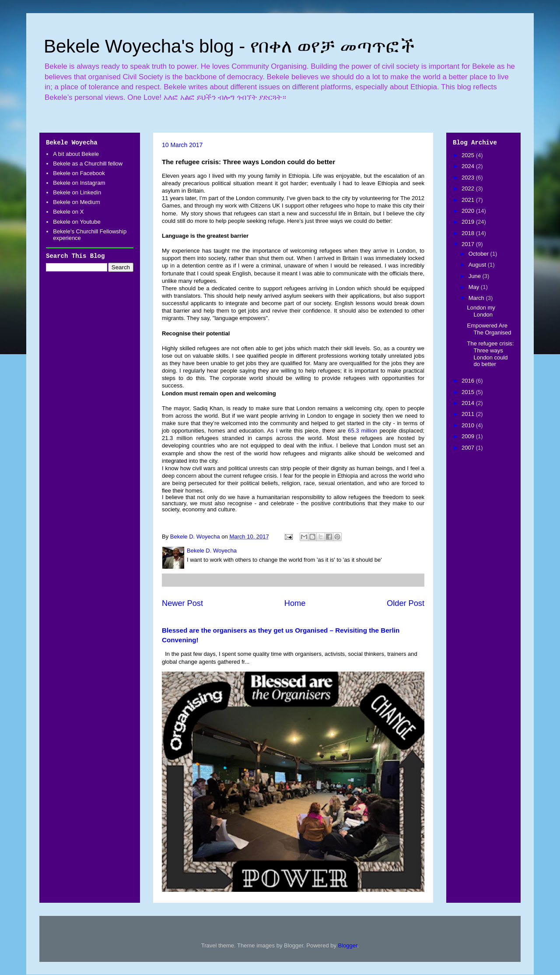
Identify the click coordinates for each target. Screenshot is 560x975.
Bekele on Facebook (79, 173)
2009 (469, 436)
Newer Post (182, 603)
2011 (469, 414)
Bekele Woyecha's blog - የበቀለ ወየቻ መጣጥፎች (229, 46)
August (478, 265)
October (479, 254)
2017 (469, 244)
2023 (469, 178)
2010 (469, 425)
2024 (469, 166)
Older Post (406, 603)
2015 (469, 392)
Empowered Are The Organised (489, 329)
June (476, 276)
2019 (469, 222)
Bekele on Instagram (79, 183)
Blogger (348, 945)
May (475, 287)
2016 (469, 381)
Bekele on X (68, 212)
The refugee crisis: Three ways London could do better (490, 354)
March (477, 298)
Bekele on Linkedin (77, 192)
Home (295, 603)
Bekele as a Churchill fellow (88, 164)
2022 (469, 188)
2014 (469, 403)
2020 (469, 211)
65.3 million (362, 431)
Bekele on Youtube (77, 222)
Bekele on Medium (77, 202)
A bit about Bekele (76, 154)
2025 (469, 155)
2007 (469, 448)
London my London (481, 311)
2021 (469, 200)
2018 (469, 233)
